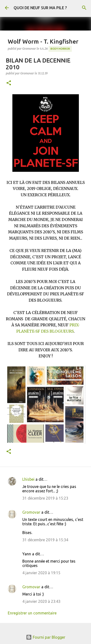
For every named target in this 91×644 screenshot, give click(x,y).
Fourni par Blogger (46, 637)
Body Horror (60, 49)
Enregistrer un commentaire (32, 613)
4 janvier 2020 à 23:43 (41, 601)
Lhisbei (28, 479)
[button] (9, 83)
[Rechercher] (84, 8)
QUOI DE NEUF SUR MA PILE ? (40, 8)
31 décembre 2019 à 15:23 (45, 498)
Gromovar (31, 512)
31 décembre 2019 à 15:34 (45, 540)
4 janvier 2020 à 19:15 (41, 573)
